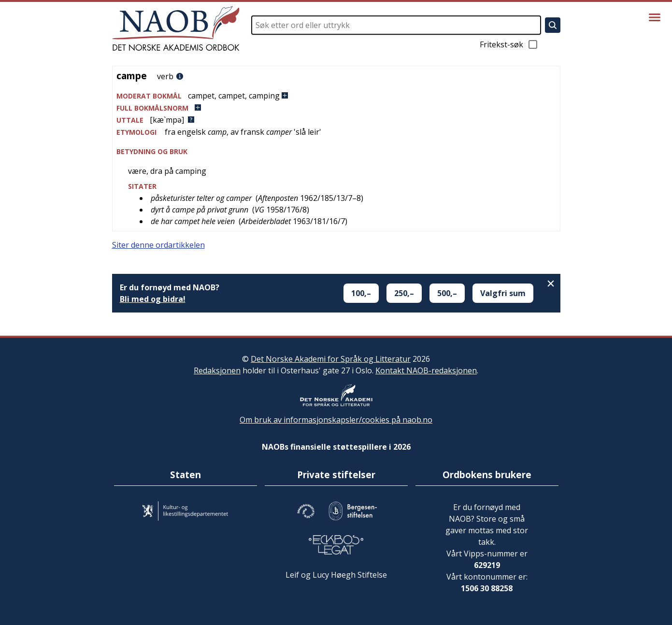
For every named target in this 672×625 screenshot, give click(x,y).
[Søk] (553, 25)
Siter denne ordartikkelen (158, 245)
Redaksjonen (217, 370)
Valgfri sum (503, 293)
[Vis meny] (655, 17)
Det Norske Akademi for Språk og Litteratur (331, 359)
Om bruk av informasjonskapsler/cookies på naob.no (336, 420)
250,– (404, 293)
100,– (361, 293)
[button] (336, 96)
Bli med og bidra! (153, 299)
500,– (447, 293)
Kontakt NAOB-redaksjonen (426, 370)
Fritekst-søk (509, 44)
